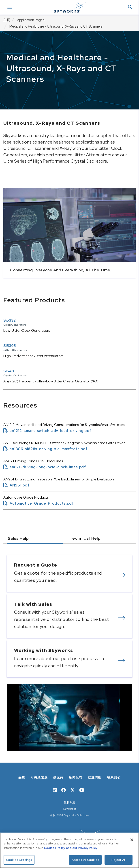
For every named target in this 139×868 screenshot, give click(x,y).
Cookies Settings (19, 860)
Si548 (9, 371)
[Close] (132, 840)
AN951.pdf (16, 485)
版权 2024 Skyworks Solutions (70, 815)
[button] (130, 7)
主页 (7, 20)
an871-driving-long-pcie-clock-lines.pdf (45, 467)
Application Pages (31, 20)
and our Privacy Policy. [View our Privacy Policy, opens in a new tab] (82, 848)
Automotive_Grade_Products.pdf (38, 503)
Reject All (119, 860)
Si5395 (10, 346)
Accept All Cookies (85, 860)
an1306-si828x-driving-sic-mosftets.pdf (45, 449)
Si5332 (10, 320)
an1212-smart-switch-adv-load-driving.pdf (47, 431)
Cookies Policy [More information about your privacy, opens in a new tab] (54, 848)
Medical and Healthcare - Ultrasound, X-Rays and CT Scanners (56, 26)
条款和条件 (70, 809)
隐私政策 (69, 803)
